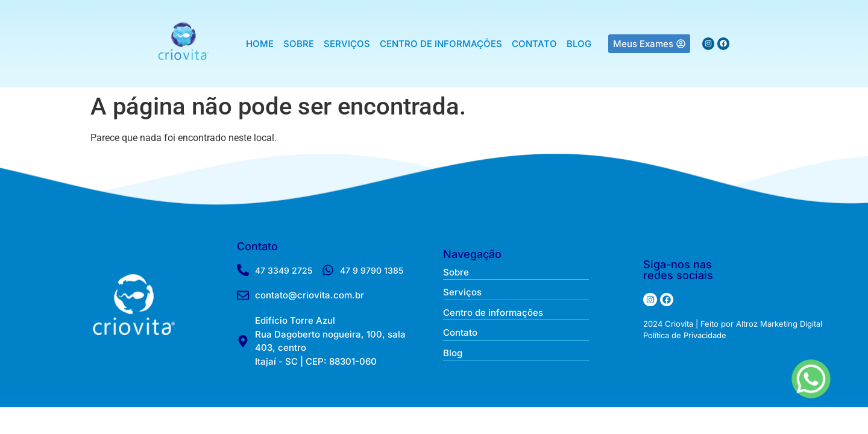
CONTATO (534, 44)
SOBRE (299, 44)
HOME (260, 44)
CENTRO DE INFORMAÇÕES (441, 44)
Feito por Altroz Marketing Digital (761, 324)
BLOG (579, 44)
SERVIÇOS (347, 44)
